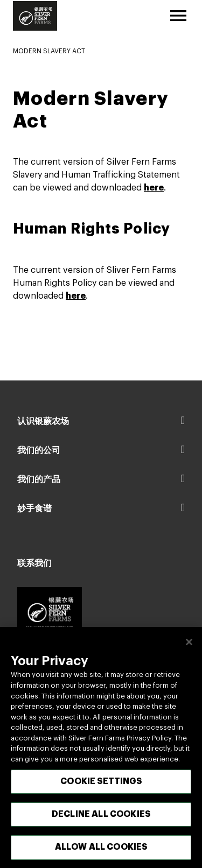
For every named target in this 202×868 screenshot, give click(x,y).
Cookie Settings (101, 787)
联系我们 (34, 563)
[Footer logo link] (50, 612)
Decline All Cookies (101, 820)
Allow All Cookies (101, 853)
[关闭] (189, 648)
